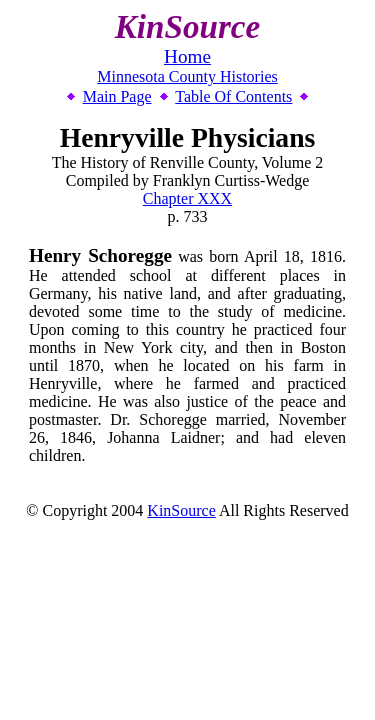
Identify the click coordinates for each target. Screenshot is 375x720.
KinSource (181, 510)
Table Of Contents (233, 96)
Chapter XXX (187, 198)
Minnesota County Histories (187, 76)
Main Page (117, 96)
